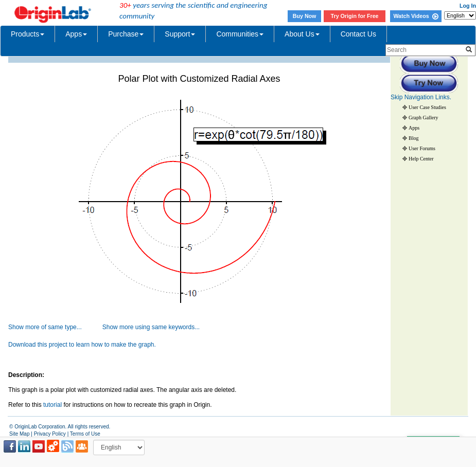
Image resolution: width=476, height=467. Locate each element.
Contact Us (358, 34)
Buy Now (305, 16)
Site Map (19, 434)
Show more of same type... (45, 327)
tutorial (52, 405)
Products (28, 34)
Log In (468, 6)
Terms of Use (85, 434)
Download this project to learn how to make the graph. (82, 345)
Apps (76, 34)
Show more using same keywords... (151, 327)
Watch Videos (416, 16)
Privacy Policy (50, 434)
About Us (302, 34)
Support (180, 34)
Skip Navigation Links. (421, 97)
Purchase (126, 34)
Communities (240, 34)
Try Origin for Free (355, 16)
